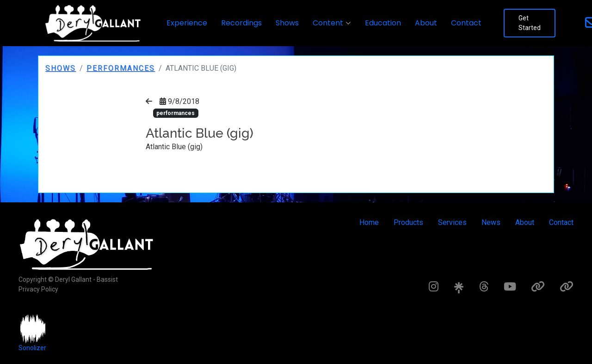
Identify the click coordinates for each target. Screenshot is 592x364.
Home (369, 222)
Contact (466, 23)
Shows (287, 23)
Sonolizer (32, 348)
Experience (187, 23)
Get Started (530, 23)
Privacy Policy (38, 289)
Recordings (241, 23)
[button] (332, 23)
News (491, 222)
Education (383, 23)
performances (121, 68)
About (426, 23)
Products (408, 222)
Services (452, 222)
